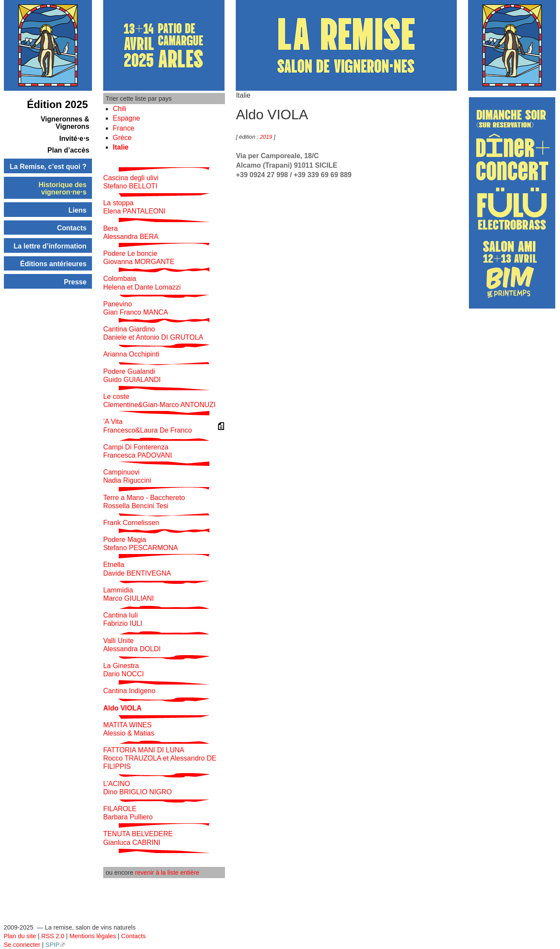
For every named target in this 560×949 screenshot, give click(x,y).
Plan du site (20, 936)
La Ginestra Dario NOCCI (123, 670)
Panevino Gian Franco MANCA (136, 308)
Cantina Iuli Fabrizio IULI (123, 619)
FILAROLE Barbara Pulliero (128, 813)
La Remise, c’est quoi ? (48, 167)
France (123, 128)
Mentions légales (93, 936)
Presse (75, 282)
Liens (78, 210)
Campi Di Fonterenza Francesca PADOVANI (138, 451)
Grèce (122, 138)
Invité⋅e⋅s (74, 139)
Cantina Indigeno (129, 691)
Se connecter (22, 945)
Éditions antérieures (54, 264)
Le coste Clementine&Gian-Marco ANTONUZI (159, 401)
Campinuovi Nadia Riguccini (127, 476)
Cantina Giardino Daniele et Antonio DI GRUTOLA (153, 333)
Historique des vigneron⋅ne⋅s (62, 189)
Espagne (126, 118)
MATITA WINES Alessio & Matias (129, 729)
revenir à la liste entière (167, 873)
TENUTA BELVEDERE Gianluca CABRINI (138, 838)
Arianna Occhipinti (131, 354)
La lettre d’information (50, 246)
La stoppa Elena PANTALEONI (134, 207)
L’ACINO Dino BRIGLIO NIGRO (138, 788)
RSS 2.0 (53, 936)
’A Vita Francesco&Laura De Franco (147, 426)
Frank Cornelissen (131, 523)
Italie (120, 147)
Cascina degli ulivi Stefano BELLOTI (131, 182)
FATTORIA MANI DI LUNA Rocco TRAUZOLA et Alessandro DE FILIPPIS (160, 758)
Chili (119, 109)
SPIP (52, 945)
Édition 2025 (57, 104)
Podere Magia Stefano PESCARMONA (141, 544)
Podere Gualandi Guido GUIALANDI (132, 376)
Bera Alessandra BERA (131, 232)
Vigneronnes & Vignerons (65, 123)
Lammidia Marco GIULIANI (128, 594)
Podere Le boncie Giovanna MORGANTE (139, 258)
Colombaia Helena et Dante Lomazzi (142, 283)
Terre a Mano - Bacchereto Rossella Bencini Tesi (144, 502)
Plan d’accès (68, 150)
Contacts (72, 228)
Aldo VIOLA (122, 708)
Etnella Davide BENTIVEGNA (137, 569)
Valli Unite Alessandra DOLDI (132, 645)
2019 (267, 137)
